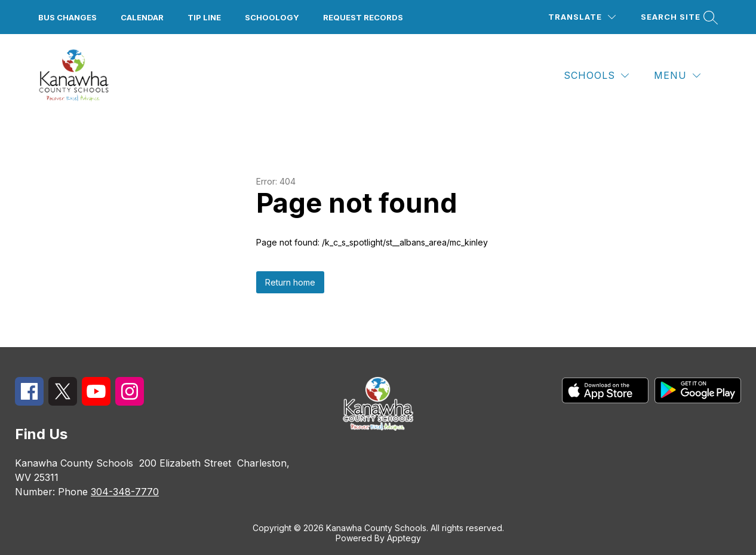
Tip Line (204, 17)
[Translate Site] (582, 17)
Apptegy (404, 538)
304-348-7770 (125, 492)
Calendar (142, 17)
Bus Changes (67, 17)
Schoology (272, 17)
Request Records (363, 17)
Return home (290, 282)
